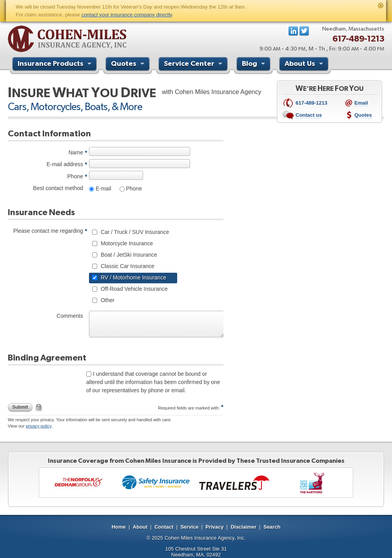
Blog (254, 65)
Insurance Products (55, 65)
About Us (305, 65)
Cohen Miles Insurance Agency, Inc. (205, 538)
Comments (70, 316)
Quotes (129, 65)
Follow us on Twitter (304, 31)
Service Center (194, 65)
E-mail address (65, 164)
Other (107, 300)
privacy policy (39, 426)
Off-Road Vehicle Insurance (133, 289)
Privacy (214, 527)
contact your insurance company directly (127, 15)
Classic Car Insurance (127, 266)
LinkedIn (293, 31)
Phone (75, 176)
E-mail (103, 188)
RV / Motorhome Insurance (133, 277)
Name (76, 152)
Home (119, 527)
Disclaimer (243, 527)
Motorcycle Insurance (126, 243)
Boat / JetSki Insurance (128, 255)
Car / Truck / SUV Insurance (134, 232)
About (140, 527)
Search (272, 527)
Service (189, 527)
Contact (164, 527)
